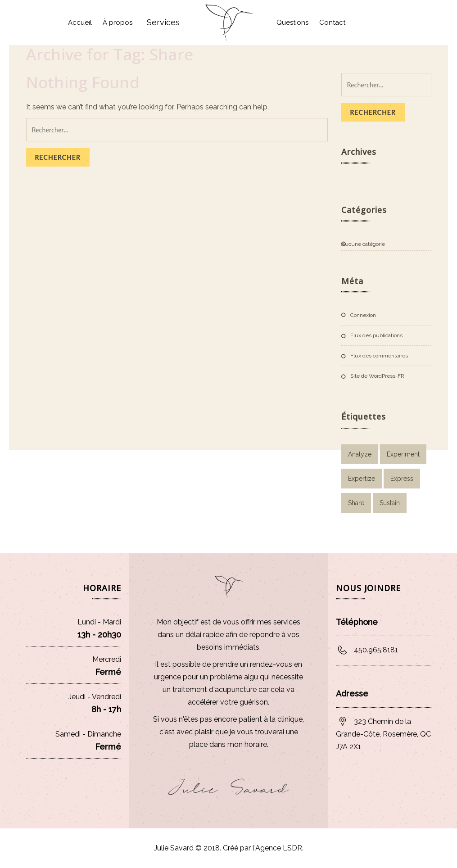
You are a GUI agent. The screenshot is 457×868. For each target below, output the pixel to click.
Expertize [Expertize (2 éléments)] (362, 479)
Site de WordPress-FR (377, 376)
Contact (332, 23)
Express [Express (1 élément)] (402, 479)
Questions (292, 23)
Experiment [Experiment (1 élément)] (403, 454)
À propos (118, 23)
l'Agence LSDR (276, 848)
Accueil (80, 23)
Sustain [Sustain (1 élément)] (390, 503)
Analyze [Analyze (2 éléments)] (360, 454)
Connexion (363, 315)
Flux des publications (376, 335)
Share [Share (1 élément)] (356, 503)
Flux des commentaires (379, 356)
